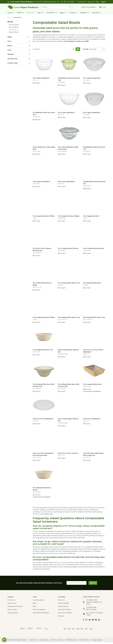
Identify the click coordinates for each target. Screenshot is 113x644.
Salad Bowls (17, 17)
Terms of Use (33, 640)
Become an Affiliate (65, 613)
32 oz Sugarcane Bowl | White (44, 317)
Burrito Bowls (14, 25)
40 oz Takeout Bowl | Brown (94, 248)
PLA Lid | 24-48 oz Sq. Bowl (68, 453)
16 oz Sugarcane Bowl (91, 216)
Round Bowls (14, 27)
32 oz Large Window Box (92, 384)
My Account (12, 603)
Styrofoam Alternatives (41, 613)
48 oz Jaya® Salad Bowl (41, 182)
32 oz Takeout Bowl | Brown (68, 248)
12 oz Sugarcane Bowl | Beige (69, 216)
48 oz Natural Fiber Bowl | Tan (69, 317)
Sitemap (61, 616)
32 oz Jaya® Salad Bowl (92, 113)
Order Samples (63, 603)
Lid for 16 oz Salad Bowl (92, 419)
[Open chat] (4, 640)
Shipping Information (15, 606)
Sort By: (86, 49)
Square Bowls (14, 32)
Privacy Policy (44, 640)
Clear (28, 37)
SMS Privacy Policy (57, 640)
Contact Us (82, 2)
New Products (63, 606)
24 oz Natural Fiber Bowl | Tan (69, 283)
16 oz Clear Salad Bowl (41, 78)
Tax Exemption (13, 613)
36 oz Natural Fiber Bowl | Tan (94, 317)
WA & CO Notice (84, 640)
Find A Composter (39, 610)
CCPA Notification (71, 640)
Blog (97, 2)
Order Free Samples (88, 7)
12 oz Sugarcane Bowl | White (44, 216)
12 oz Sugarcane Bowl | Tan (43, 350)
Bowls (9, 17)
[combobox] (57, 7)
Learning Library (38, 600)
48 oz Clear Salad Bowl (66, 182)
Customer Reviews (65, 610)
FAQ (34, 606)
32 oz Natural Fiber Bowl (92, 283)
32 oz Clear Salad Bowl (66, 113)
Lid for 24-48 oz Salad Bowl (43, 419)
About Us (91, 2)
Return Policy (12, 610)
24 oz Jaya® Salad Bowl (92, 78)
